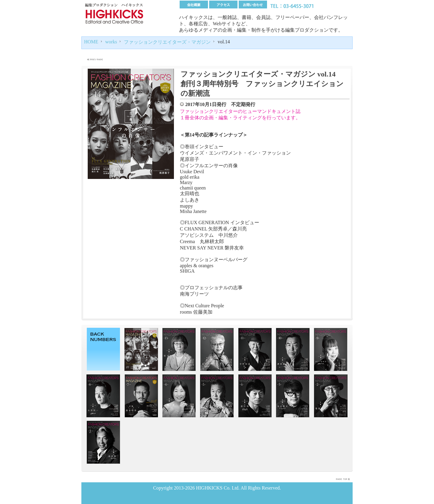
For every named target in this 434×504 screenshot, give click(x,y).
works (111, 42)
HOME (91, 42)
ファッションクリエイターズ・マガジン (167, 42)
